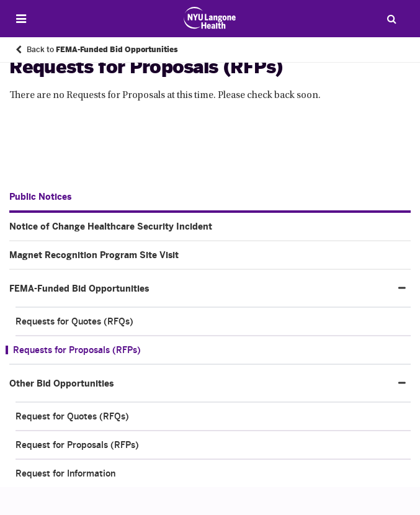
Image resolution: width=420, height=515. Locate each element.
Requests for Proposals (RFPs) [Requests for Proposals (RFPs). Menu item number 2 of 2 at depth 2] (77, 350)
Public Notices (40, 197)
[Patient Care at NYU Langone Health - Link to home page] (210, 18)
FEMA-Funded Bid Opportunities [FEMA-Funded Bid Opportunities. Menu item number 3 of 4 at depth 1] (79, 289)
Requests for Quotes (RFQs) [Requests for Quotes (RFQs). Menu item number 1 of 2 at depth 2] (74, 321)
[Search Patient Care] (391, 19)
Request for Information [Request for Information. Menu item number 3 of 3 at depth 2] (65, 473)
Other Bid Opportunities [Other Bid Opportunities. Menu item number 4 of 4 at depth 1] (61, 383)
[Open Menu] (21, 19)
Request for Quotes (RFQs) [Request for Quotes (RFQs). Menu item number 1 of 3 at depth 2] (72, 416)
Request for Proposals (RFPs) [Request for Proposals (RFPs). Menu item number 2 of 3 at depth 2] (77, 445)
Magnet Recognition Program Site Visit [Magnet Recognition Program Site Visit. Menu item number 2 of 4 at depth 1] (94, 255)
